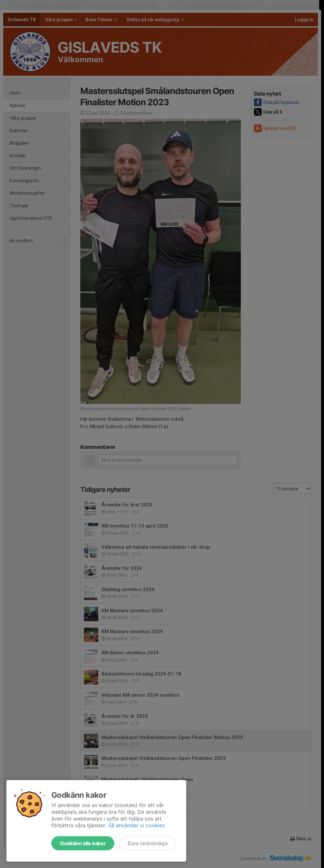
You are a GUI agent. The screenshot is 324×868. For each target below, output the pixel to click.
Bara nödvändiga (148, 843)
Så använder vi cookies (136, 825)
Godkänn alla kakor (83, 843)
